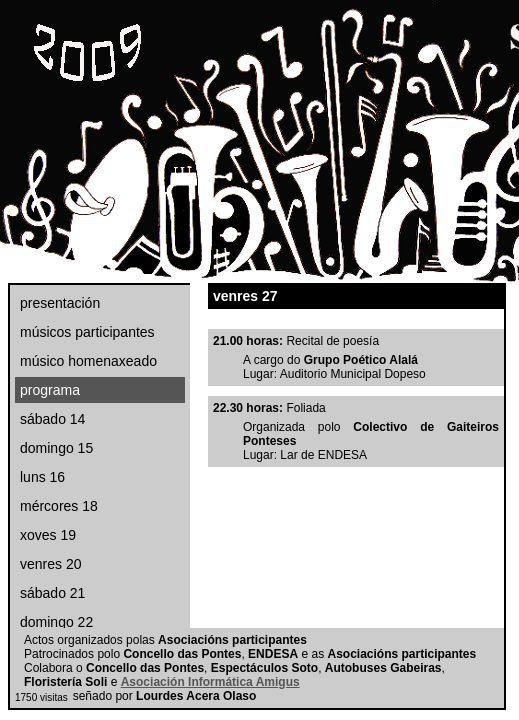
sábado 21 (52, 593)
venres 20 (50, 564)
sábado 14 (52, 419)
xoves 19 (48, 535)
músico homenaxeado (88, 361)
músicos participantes (87, 332)
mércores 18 (59, 506)
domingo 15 (56, 448)
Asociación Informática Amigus (210, 682)
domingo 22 (56, 622)
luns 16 (42, 477)
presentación (60, 303)
